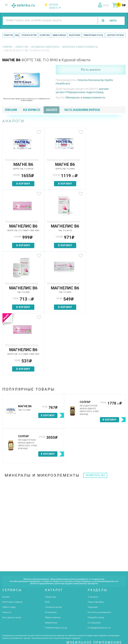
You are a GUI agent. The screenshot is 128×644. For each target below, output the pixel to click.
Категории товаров (12, 540)
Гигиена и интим (53, 545)
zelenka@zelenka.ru (13, 606)
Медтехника (75, 35)
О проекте (93, 535)
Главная (7, 47)
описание (11, 110)
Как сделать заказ (12, 556)
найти (113, 21)
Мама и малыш (59, 35)
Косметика (45, 35)
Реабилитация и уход (93, 35)
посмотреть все (95, 414)
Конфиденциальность (99, 566)
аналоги (52, 110)
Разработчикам (96, 556)
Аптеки (6, 535)
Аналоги (7, 551)
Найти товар (9, 545)
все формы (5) (32, 110)
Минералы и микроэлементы (80, 47)
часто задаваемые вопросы (82, 110)
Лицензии (93, 545)
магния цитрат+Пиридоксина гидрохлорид (82, 91)
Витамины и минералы (45, 47)
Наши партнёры (96, 540)
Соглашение (94, 561)
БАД (17, 35)
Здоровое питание (115, 35)
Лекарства (8, 35)
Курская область (53, 6)
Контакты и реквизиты (99, 551)
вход (106, 5)
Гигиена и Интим (29, 35)
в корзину (23, 184)
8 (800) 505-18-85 (19, 588)
